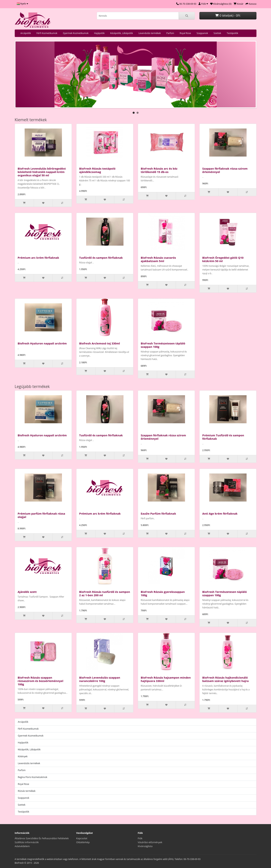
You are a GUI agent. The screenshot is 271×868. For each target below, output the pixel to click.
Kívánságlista (145, 846)
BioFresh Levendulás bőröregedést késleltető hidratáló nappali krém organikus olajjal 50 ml (42, 172)
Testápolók (232, 33)
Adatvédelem (22, 846)
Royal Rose (185, 33)
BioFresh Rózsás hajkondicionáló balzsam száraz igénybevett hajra (226, 679)
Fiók (140, 838)
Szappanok (202, 33)
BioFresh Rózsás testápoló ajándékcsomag (97, 170)
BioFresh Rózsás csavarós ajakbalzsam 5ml (158, 259)
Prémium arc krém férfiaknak (38, 258)
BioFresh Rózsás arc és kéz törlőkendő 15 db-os (159, 170)
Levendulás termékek (150, 33)
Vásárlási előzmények (150, 842)
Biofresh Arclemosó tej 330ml (100, 343)
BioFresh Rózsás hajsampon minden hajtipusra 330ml (166, 679)
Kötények (23, 756)
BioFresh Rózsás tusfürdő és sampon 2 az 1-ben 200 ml (105, 593)
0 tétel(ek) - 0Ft (228, 16)
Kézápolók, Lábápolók (122, 33)
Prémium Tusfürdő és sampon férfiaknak (223, 437)
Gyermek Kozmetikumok (76, 33)
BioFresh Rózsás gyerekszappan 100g (163, 593)
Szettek (217, 33)
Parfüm (170, 33)
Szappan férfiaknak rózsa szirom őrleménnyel (225, 170)
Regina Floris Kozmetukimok (33, 777)
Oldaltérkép (83, 842)
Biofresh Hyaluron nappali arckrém (42, 343)
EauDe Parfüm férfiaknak (158, 513)
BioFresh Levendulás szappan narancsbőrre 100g (100, 679)
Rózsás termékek (27, 791)
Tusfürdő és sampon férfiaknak (101, 258)
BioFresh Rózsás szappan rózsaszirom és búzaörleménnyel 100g (41, 681)
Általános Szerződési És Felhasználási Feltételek (42, 838)
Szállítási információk (27, 842)
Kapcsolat (82, 838)
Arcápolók (26, 33)
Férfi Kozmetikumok (47, 33)
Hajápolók (99, 33)
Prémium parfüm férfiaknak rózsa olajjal (41, 515)
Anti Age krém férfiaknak (220, 513)
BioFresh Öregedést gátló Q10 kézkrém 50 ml (223, 259)
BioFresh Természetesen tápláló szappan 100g (163, 345)
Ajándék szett (27, 592)
